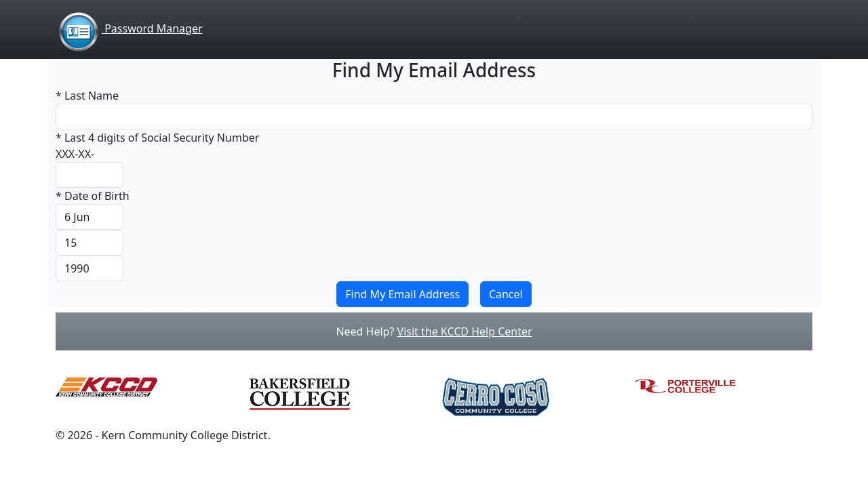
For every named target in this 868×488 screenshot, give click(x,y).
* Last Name (87, 96)
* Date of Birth (93, 196)
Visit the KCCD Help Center (465, 331)
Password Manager (129, 28)
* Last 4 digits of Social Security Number (157, 138)
